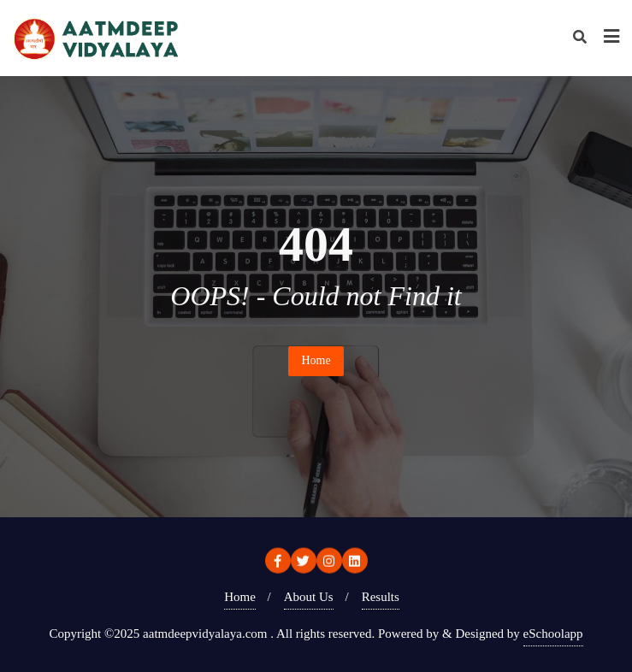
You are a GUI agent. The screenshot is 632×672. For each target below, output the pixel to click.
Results (381, 597)
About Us (309, 597)
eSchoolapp (553, 634)
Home (316, 360)
